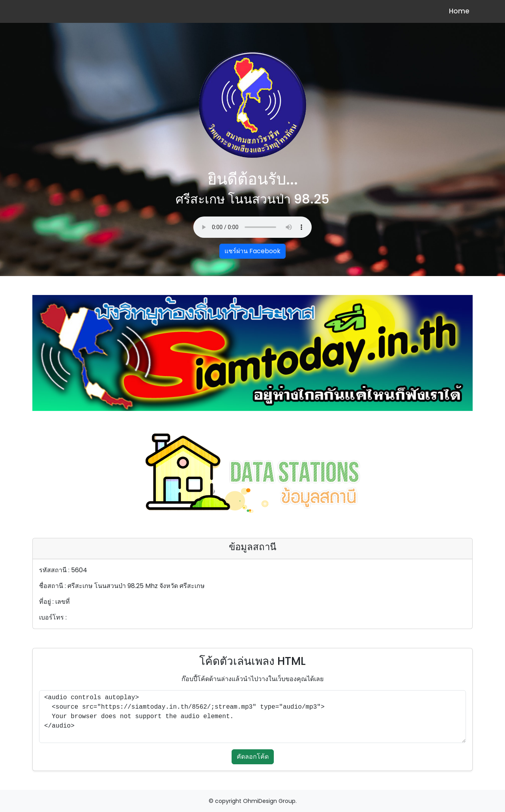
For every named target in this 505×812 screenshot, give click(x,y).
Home (459, 11)
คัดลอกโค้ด (253, 757)
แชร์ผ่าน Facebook (252, 251)
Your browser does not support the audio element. (252, 227)
